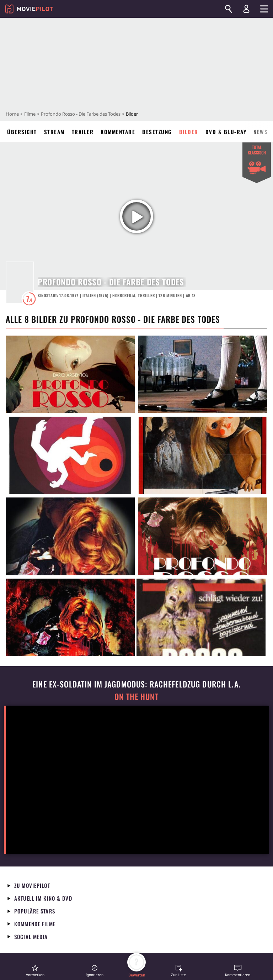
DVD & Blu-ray (226, 132)
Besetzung (157, 132)
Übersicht (22, 132)
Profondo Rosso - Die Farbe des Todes (81, 114)
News (261, 132)
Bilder (189, 132)
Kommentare (118, 132)
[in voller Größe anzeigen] (70, 374)
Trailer (83, 132)
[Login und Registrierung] (246, 9)
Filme (30, 114)
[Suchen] (229, 9)
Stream (54, 132)
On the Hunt (136, 697)
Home (12, 114)
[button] (35, 971)
